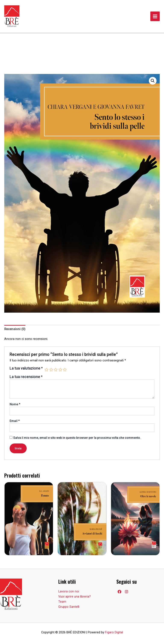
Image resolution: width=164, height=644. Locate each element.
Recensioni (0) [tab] (15, 329)
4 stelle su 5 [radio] (60, 370)
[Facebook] (119, 592)
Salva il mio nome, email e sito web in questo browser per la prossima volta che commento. (77, 438)
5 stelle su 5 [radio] (65, 370)
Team (62, 602)
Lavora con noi (69, 591)
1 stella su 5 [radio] (47, 370)
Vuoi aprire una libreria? (75, 596)
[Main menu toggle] (155, 16)
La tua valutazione (26, 368)
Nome (15, 404)
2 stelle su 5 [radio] (51, 370)
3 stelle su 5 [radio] (56, 370)
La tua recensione (26, 377)
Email (15, 421)
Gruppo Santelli (69, 607)
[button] (153, 81)
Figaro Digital (114, 632)
